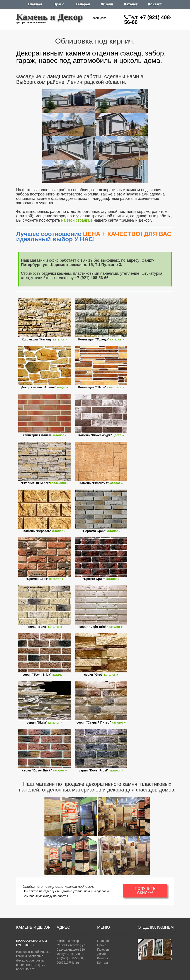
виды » (63, 387)
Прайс (59, 4)
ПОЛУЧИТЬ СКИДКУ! (145, 891)
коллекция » (59, 483)
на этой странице (77, 220)
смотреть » (116, 387)
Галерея (83, 4)
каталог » (60, 339)
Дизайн (107, 4)
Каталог (131, 4)
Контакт (155, 4)
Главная (35, 4)
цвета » (118, 435)
